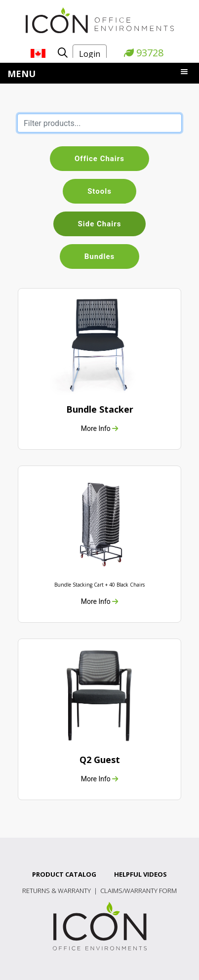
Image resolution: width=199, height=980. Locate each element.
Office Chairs (99, 159)
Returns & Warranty (57, 891)
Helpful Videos (140, 874)
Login (90, 54)
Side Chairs (100, 224)
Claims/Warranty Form (139, 891)
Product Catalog (64, 874)
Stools (99, 191)
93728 (144, 53)
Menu (21, 74)
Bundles (100, 256)
